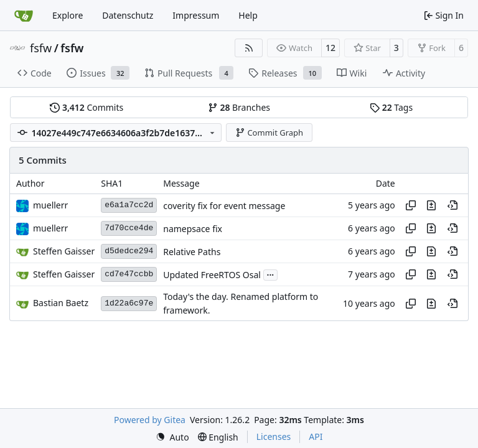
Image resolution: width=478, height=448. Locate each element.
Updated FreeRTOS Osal (212, 275)
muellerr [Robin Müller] (50, 205)
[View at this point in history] (452, 205)
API (316, 436)
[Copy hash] (411, 205)
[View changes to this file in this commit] (431, 205)
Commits (87, 107)
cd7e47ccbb (129, 274)
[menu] (172, 437)
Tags (391, 107)
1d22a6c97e (129, 303)
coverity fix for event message (224, 206)
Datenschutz (128, 15)
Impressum (196, 15)
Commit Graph (269, 133)
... (271, 274)
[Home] (24, 16)
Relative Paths (192, 252)
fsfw (41, 48)
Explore (68, 15)
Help (248, 15)
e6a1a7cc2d (129, 205)
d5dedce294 (129, 251)
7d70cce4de (129, 228)
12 (330, 48)
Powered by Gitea (150, 420)
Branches (239, 107)
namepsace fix (193, 229)
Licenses (274, 436)
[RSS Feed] (249, 48)
